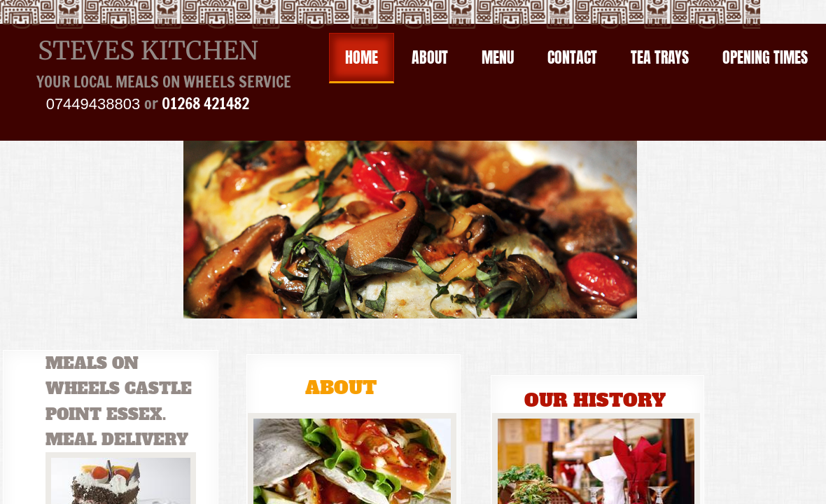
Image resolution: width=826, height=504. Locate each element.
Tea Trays (660, 57)
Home (362, 57)
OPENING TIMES (765, 57)
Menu (498, 57)
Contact (572, 57)
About (430, 57)
